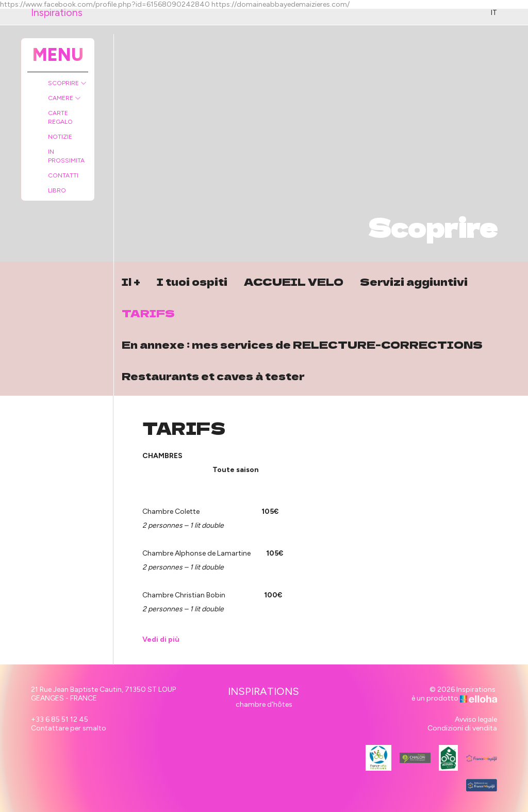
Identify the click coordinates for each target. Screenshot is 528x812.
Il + (131, 281)
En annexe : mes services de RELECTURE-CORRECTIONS (302, 344)
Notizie (60, 137)
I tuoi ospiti (192, 281)
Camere (64, 98)
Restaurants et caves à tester (213, 376)
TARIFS (148, 313)
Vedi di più (161, 639)
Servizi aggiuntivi (414, 281)
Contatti (63, 175)
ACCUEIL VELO (294, 281)
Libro (57, 190)
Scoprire (67, 83)
